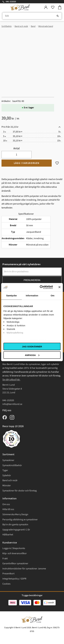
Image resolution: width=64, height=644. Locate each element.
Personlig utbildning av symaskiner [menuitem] (20, 520)
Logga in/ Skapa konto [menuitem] (14, 548)
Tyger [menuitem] (5, 470)
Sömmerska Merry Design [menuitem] (15, 514)
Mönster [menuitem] (7, 486)
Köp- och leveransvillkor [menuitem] (15, 553)
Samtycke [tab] (11, 296)
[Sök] (58, 16)
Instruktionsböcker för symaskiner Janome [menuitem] (24, 569)
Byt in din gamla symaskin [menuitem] (15, 525)
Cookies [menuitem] (6, 584)
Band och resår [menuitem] (10, 480)
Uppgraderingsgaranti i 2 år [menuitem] (16, 530)
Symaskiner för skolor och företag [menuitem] (20, 491)
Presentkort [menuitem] (8, 574)
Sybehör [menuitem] (7, 475)
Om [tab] (53, 296)
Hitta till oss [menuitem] (8, 509)
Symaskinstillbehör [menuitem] (12, 465)
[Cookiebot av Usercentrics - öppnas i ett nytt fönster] (40, 287)
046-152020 (11, 2)
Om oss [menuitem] (6, 504)
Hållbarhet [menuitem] (8, 535)
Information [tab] (32, 296)
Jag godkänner (32, 347)
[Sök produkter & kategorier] (32, 16)
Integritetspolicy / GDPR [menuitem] (14, 579)
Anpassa (32, 355)
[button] (53, 7)
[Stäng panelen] (59, 287)
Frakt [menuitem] (5, 559)
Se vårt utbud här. (11, 380)
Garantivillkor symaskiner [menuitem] (15, 563)
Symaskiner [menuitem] (8, 460)
